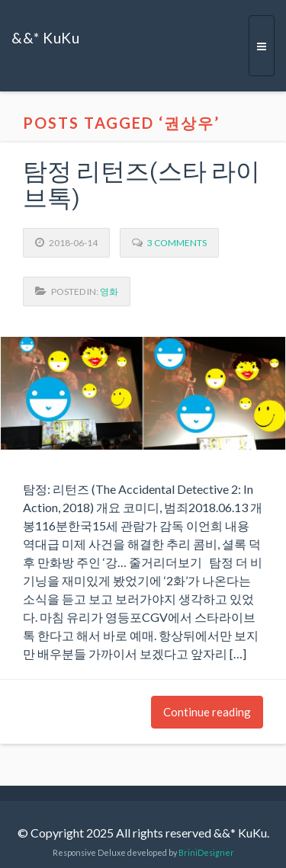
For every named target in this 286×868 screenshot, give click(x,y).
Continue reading (207, 712)
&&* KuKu (45, 38)
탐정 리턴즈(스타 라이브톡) (141, 185)
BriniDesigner (206, 852)
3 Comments (177, 243)
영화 (109, 291)
